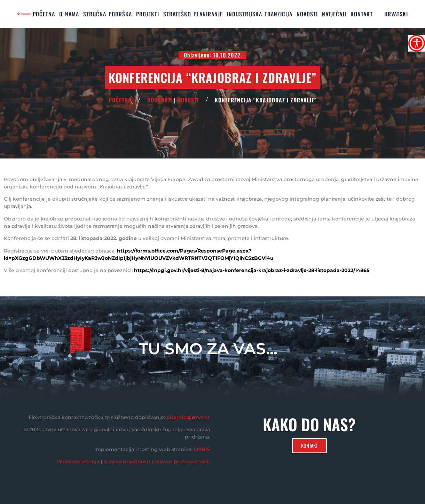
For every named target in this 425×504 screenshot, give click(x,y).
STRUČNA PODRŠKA (108, 14)
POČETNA (120, 100)
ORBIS (202, 449)
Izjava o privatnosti (127, 462)
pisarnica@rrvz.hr (188, 417)
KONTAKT (362, 14)
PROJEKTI (148, 14)
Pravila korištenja (78, 462)
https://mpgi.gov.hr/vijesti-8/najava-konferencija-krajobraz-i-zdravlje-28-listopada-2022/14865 (252, 270)
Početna (44, 14)
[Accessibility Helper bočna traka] (417, 43)
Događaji (160, 100)
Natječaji (334, 14)
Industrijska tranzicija (260, 14)
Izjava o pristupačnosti (182, 462)
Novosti (307, 14)
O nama (69, 14)
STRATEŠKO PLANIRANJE (193, 14)
